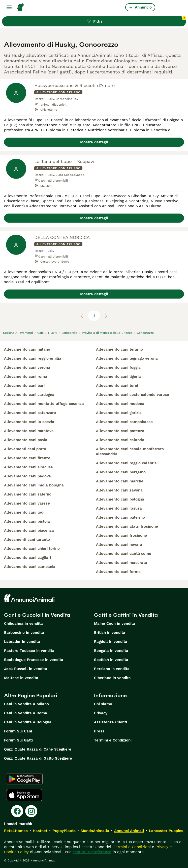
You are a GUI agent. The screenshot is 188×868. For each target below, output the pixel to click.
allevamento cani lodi (24, 512)
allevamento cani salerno (28, 494)
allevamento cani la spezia (29, 422)
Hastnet (40, 831)
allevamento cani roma (26, 377)
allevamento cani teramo (119, 349)
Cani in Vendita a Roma (26, 713)
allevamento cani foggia (118, 367)
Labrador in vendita (22, 642)
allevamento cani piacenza (29, 530)
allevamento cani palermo (120, 517)
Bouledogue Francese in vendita (34, 660)
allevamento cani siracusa (28, 467)
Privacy (101, 713)
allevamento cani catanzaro (30, 413)
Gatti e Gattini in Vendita (126, 615)
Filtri (136, 20)
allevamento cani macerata (122, 563)
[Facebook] (17, 811)
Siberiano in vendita (112, 678)
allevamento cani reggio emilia (33, 358)
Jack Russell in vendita (26, 669)
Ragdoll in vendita (111, 642)
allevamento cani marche (120, 481)
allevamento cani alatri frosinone (127, 526)
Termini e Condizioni (113, 740)
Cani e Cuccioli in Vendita (37, 615)
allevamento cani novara (119, 545)
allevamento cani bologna (120, 499)
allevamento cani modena (120, 404)
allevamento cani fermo (118, 572)
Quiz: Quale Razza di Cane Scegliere (38, 749)
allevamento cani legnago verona (127, 358)
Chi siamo (103, 704)
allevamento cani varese (27, 503)
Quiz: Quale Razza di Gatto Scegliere (38, 758)
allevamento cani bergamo (121, 472)
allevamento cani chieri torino (32, 549)
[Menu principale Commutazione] (9, 7)
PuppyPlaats (64, 831)
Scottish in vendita (111, 660)
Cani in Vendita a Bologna (28, 722)
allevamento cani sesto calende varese (133, 395)
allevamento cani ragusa (119, 508)
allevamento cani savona (119, 490)
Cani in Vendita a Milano (26, 704)
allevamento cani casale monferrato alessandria (130, 451)
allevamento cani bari (24, 386)
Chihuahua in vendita (23, 624)
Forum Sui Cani (18, 731)
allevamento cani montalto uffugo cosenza (44, 404)
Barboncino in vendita (24, 633)
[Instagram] (31, 811)
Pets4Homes (16, 831)
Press (99, 731)
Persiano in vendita (112, 669)
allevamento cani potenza (120, 431)
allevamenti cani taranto (27, 540)
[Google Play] (24, 779)
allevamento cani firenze (27, 458)
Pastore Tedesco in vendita (29, 651)
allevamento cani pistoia (27, 521)
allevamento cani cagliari (27, 558)
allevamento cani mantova (29, 431)
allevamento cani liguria (118, 377)
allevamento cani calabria (120, 440)
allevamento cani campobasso (124, 422)
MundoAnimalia (95, 831)
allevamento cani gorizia (119, 413)
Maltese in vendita (21, 678)
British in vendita (110, 633)
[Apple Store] (24, 795)
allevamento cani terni (117, 386)
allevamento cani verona (27, 367)
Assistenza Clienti (111, 722)
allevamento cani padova (27, 476)
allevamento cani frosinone (121, 535)
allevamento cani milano (27, 349)
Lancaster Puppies (166, 831)
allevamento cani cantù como (124, 554)
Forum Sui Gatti (18, 740)
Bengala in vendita (111, 651)
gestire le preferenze (92, 852)
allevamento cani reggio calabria (126, 463)
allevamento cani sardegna (29, 395)
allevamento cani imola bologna (34, 485)
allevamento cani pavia (26, 440)
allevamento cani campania (30, 567)
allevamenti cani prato (25, 449)
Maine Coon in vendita (115, 624)
